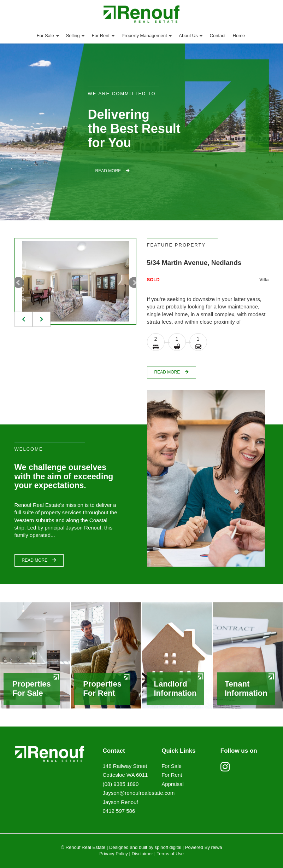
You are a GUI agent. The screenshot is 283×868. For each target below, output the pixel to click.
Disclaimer (142, 854)
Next (134, 283)
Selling (75, 36)
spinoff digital (168, 847)
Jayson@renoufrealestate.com (139, 793)
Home (239, 36)
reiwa (216, 847)
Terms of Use (170, 854)
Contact (218, 36)
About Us (191, 36)
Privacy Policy (114, 854)
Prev (18, 283)
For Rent (103, 36)
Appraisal (173, 784)
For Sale (48, 36)
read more (113, 171)
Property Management (147, 36)
